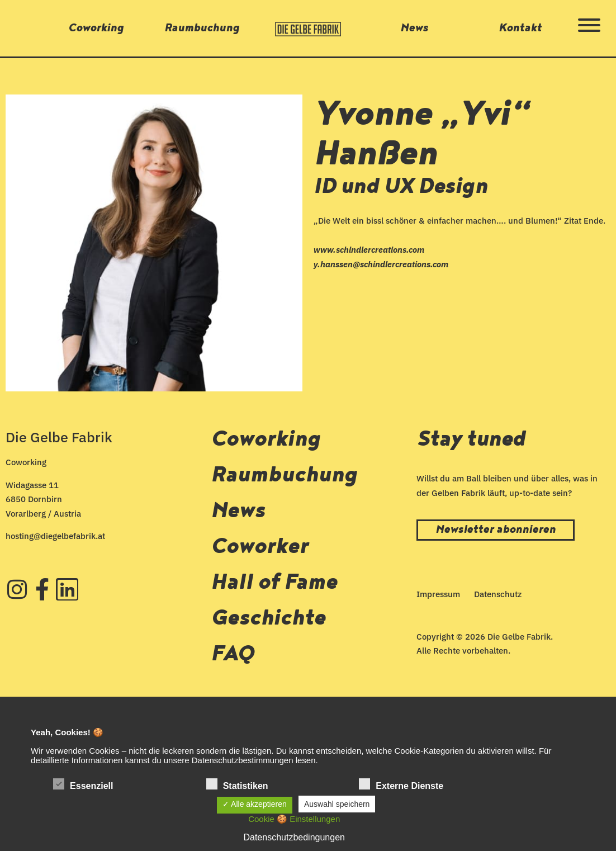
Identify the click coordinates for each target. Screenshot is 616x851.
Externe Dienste (401, 784)
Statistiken (237, 784)
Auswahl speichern (337, 804)
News (414, 28)
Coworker (259, 547)
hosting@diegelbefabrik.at (55, 536)
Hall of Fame (274, 582)
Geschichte (268, 618)
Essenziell (83, 784)
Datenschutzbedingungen (294, 837)
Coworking (96, 28)
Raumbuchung (202, 28)
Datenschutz (498, 594)
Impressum (438, 594)
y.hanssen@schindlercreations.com (381, 264)
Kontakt (520, 28)
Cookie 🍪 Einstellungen (294, 819)
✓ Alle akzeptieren (255, 804)
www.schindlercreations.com (369, 250)
